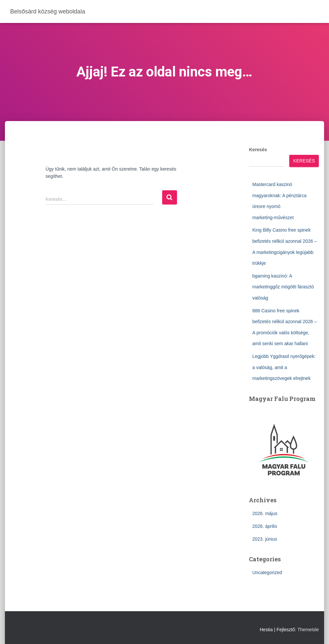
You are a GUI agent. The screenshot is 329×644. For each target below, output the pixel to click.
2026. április (265, 526)
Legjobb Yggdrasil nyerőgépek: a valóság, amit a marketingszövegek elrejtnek (284, 367)
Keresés (258, 150)
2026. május (265, 513)
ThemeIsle (308, 630)
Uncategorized (267, 572)
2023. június (265, 539)
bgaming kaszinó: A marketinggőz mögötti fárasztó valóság (283, 287)
